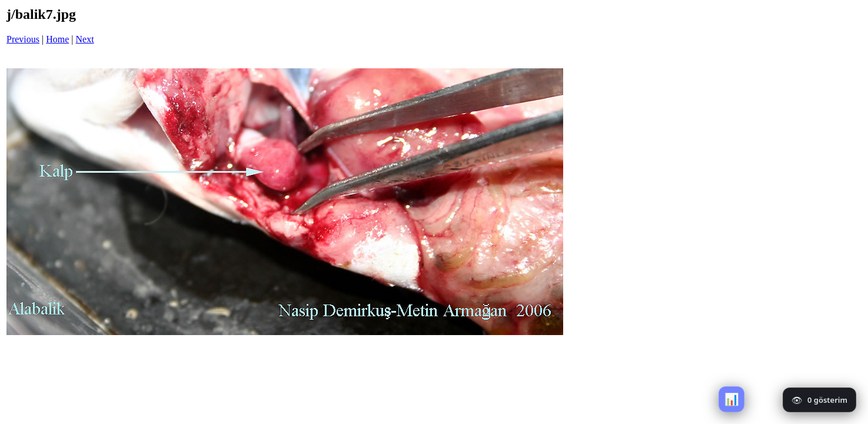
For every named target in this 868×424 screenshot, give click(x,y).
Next (85, 39)
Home (57, 39)
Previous (23, 39)
